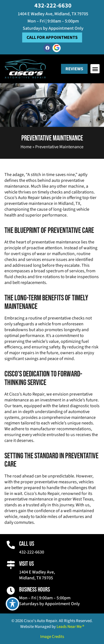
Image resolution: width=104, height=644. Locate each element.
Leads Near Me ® (70, 627)
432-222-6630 (53, 6)
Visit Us (26, 564)
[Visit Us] (11, 565)
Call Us (27, 544)
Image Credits (52, 637)
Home (26, 147)
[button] (95, 69)
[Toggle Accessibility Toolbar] (12, 604)
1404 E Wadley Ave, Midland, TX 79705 (53, 14)
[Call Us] (11, 545)
